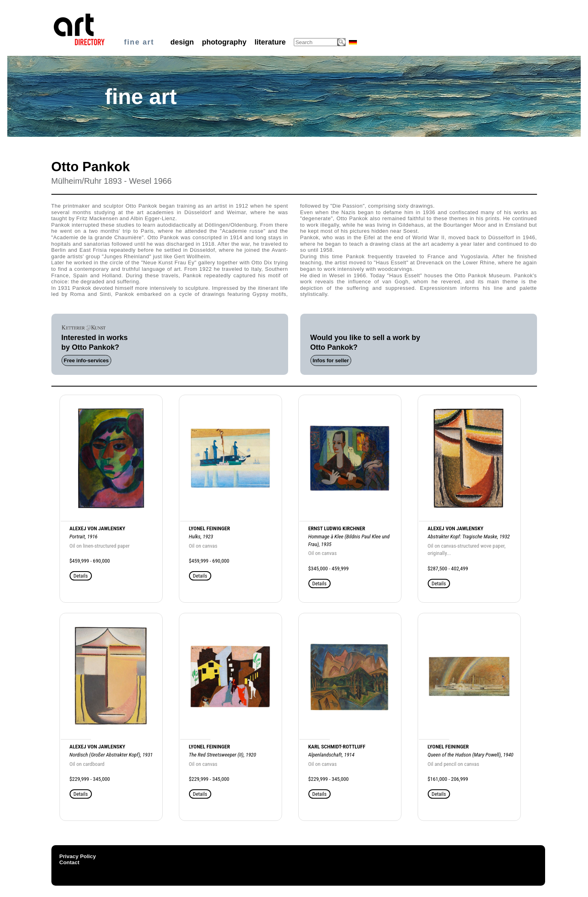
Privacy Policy (78, 856)
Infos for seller (331, 360)
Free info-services (86, 360)
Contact (70, 862)
